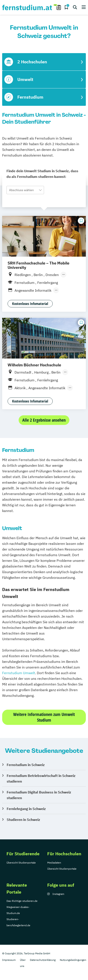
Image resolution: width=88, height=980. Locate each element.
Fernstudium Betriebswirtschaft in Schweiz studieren (41, 778)
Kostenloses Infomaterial (30, 304)
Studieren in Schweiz (23, 820)
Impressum (9, 960)
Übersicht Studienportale (21, 863)
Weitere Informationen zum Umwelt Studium (44, 717)
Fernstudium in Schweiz (26, 765)
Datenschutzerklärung (43, 960)
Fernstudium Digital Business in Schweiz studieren (39, 795)
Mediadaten (54, 863)
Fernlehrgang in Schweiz (26, 809)
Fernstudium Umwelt (19, 673)
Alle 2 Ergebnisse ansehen (44, 420)
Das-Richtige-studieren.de (22, 901)
